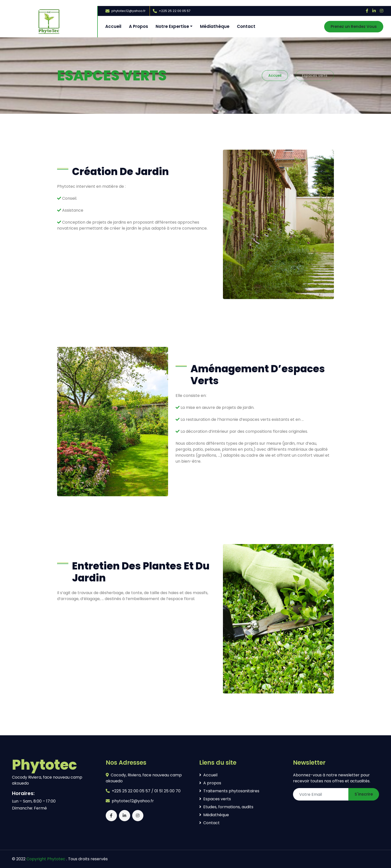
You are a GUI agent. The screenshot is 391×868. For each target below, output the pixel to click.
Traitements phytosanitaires (229, 791)
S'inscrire (364, 794)
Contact (246, 26)
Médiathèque (215, 26)
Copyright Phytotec (46, 859)
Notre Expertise (172, 26)
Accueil (113, 26)
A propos (210, 783)
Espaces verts (215, 799)
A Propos (139, 26)
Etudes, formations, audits (226, 807)
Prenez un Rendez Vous (354, 27)
